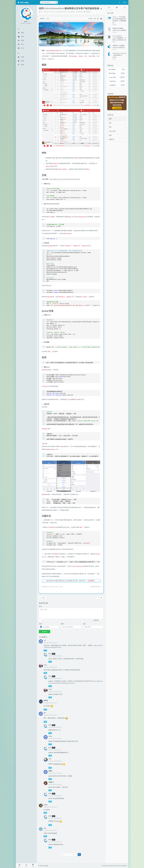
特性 (110, 123)
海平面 (46, 701)
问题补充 (111, 139)
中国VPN (51, 782)
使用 (110, 135)
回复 (45, 650)
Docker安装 (112, 131)
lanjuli (46, 805)
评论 (41, 606)
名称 (41, 624)
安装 (110, 127)
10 (79, 855)
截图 (110, 119)
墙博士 (51, 771)
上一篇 (42, 598)
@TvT (50, 659)
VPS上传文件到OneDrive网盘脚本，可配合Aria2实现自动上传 (119, 38)
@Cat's (51, 776)
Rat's (42, 12)
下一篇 (100, 598)
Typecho (111, 866)
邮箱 (63, 624)
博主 (54, 654)
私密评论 (96, 620)
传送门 (63, 557)
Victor (50, 736)
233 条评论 (72, 12)
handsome (124, 866)
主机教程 (88, 12)
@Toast (51, 681)
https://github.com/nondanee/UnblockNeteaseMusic (65, 179)
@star (50, 844)
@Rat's (51, 694)
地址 (84, 624)
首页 (43, 19)
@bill (50, 730)
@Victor (51, 753)
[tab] (109, 8)
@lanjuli (51, 821)
